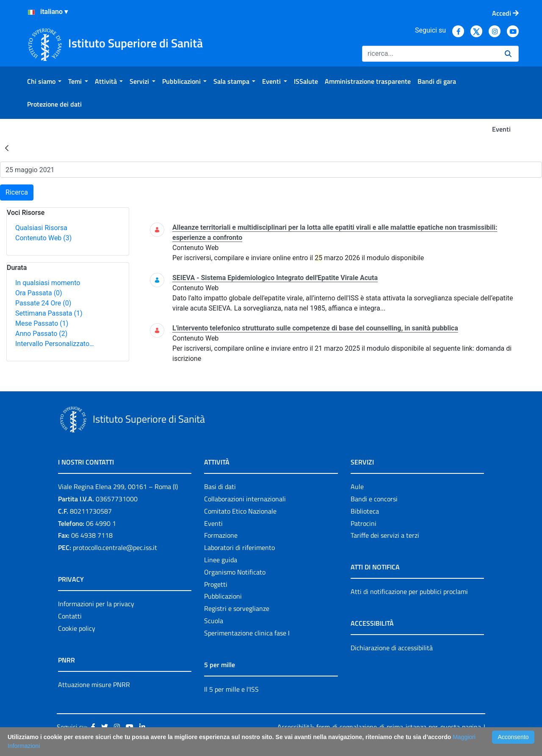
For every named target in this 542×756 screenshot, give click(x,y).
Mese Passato (42, 323)
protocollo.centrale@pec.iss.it (115, 547)
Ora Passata (39, 293)
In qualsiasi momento (48, 283)
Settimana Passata (49, 313)
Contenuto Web (43, 238)
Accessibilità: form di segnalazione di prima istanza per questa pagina (379, 727)
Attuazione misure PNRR (94, 685)
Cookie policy (77, 628)
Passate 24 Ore (43, 303)
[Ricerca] (430, 54)
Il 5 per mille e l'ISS (231, 689)
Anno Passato (41, 334)
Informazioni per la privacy (96, 604)
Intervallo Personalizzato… (55, 344)
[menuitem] (44, 81)
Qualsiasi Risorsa (41, 228)
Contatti (70, 616)
